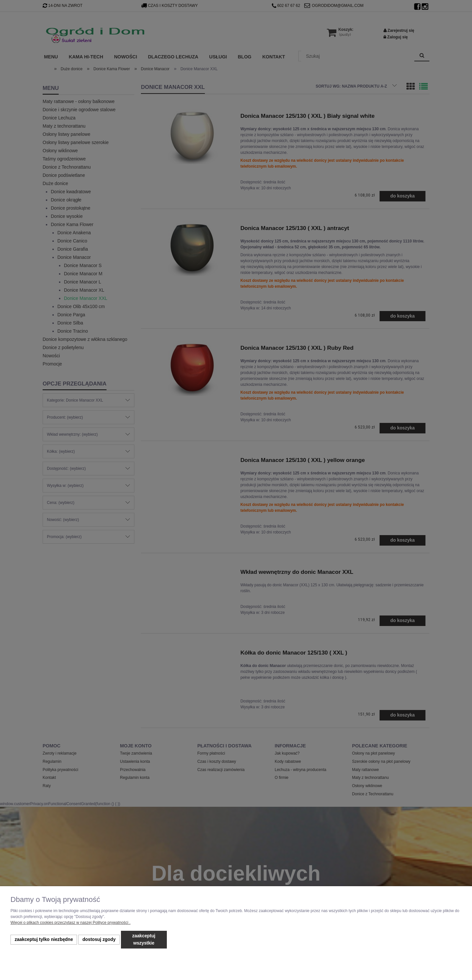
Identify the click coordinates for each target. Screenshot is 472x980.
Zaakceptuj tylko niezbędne (44, 939)
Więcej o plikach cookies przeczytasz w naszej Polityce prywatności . (70, 923)
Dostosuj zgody (99, 939)
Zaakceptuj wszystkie (144, 939)
